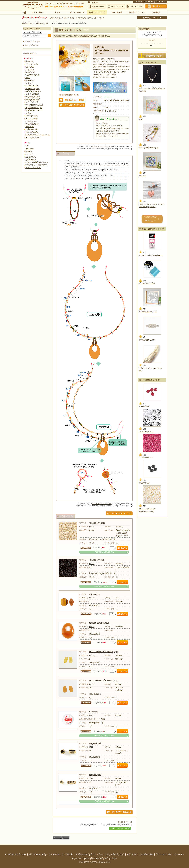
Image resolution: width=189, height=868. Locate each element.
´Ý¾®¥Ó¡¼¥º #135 (97, 560)
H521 (91, 715)
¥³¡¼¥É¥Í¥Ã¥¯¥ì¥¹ (32, 64)
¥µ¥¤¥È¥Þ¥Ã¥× (161, 2)
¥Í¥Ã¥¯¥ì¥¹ (29, 61)
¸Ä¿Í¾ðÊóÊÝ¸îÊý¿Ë (115, 855)
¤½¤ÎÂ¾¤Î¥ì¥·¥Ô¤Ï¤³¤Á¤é (104, 552)
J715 (91, 778)
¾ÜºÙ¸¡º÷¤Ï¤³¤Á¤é (32, 42)
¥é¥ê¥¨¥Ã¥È (30, 67)
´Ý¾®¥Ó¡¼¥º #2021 (97, 523)
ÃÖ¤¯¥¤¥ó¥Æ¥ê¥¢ (32, 132)
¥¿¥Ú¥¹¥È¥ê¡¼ (31, 160)
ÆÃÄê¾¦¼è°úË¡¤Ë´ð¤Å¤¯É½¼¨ (90, 855)
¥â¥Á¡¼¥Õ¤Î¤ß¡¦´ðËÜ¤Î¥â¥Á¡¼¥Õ (38, 135)
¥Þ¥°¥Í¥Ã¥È (30, 127)
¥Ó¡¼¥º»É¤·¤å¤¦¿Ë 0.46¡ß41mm (151, 255)
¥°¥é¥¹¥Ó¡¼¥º (95, 594)
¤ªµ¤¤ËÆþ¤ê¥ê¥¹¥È (116, 7)
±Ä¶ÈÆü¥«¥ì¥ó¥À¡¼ (38, 855)
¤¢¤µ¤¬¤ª (142, 176)
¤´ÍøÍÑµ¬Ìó (68, 855)
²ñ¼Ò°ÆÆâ (55, 855)
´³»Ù (27, 146)
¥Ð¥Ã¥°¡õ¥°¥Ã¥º (31, 119)
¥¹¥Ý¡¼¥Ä (29, 154)
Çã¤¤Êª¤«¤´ (156, 6)
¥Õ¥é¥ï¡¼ (29, 151)
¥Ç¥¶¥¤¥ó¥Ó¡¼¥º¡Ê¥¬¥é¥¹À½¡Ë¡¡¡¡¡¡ (104, 652)
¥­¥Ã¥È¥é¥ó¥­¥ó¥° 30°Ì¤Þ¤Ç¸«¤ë (150, 219)
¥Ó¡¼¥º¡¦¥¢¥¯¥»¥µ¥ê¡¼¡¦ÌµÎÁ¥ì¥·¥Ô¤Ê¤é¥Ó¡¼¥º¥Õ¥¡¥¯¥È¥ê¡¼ (94, 859)
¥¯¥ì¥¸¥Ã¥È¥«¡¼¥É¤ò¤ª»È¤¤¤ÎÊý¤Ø (90, 18)
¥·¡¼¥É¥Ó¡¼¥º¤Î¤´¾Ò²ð (16, 855)
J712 (91, 747)
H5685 (92, 527)
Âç (160, 18)
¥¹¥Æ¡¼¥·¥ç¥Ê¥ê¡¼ (32, 124)
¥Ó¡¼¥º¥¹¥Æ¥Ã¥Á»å (147, 284)
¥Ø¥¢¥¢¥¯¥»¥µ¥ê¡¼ (32, 89)
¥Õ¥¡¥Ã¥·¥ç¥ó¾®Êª (32, 97)
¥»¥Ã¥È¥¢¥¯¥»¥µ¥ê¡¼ (33, 91)
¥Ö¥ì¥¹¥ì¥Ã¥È (30, 80)
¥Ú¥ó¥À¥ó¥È (30, 72)
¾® (154, 18)
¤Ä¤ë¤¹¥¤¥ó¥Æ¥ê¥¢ (32, 94)
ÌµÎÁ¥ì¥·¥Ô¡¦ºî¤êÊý (97, 12)
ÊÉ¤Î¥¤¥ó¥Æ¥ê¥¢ (32, 129)
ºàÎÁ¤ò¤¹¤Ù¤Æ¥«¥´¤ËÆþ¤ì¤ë (102, 146)
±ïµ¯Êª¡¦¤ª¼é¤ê (31, 157)
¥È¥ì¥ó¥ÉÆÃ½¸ (117, 12)
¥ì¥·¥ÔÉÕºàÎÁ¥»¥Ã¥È (33, 168)
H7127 (92, 564)
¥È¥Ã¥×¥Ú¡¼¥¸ (27, 23)
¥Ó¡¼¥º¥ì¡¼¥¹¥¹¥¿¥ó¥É (148, 312)
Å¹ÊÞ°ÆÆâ (157, 12)
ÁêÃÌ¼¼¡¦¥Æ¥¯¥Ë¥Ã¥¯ (137, 12)
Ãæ (157, 18)
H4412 (92, 655)
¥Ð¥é (141, 119)
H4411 (92, 684)
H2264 (92, 627)
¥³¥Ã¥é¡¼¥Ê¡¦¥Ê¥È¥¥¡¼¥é (149, 148)
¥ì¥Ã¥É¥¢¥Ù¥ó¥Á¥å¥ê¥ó (99, 623)
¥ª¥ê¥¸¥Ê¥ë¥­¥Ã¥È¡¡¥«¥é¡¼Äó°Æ (37, 162)
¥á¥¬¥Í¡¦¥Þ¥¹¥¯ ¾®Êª (33, 99)
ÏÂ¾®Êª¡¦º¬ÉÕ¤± (32, 116)
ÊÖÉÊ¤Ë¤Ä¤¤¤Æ (125, 822)
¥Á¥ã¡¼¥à (29, 113)
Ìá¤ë (61, 838)
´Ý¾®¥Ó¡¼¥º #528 (146, 432)
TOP (25, 12)
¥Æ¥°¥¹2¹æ (94, 712)
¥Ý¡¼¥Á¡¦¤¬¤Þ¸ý (31, 121)
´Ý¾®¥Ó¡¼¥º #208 (146, 457)
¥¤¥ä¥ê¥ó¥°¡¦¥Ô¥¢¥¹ (32, 75)
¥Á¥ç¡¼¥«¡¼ (30, 70)
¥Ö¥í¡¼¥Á (29, 83)
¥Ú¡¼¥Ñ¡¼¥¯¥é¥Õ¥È (33, 138)
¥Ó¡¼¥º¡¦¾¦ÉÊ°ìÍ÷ (77, 12)
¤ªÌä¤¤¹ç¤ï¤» (149, 2)
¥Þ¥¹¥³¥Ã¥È (30, 149)
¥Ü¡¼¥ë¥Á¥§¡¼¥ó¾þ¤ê (34, 108)
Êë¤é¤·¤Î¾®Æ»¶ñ (32, 102)
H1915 (92, 598)
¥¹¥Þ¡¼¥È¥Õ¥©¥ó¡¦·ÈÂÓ (34, 105)
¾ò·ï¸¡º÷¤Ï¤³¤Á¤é (32, 45)
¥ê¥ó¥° (28, 78)
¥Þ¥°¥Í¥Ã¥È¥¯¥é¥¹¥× (147, 340)
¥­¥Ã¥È (57, 12)
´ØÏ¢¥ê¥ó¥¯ (132, 855)
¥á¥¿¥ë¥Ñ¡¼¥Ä (95, 743)
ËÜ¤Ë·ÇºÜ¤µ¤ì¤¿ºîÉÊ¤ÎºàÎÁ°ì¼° (37, 165)
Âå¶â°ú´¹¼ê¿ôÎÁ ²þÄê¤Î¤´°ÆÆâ (61, 18)
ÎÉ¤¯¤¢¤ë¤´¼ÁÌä (163, 855)
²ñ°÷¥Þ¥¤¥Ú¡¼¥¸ (97, 7)
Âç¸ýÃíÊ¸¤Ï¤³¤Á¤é (135, 7)
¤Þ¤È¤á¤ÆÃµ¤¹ (37, 12)
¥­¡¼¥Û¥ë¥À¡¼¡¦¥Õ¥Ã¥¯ (34, 110)
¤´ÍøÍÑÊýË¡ (93, 2)
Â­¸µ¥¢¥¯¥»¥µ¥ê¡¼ (32, 86)
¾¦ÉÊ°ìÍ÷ (138, 2)
